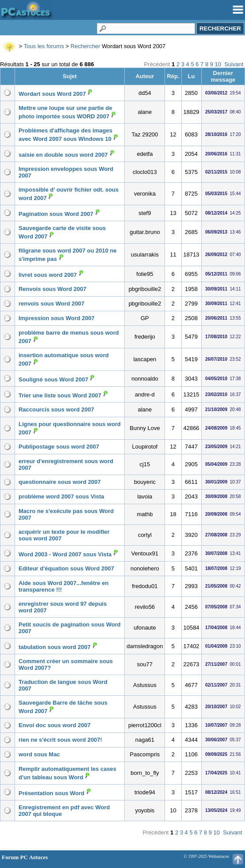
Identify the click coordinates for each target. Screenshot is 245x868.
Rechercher (85, 46)
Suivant (234, 64)
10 (218, 64)
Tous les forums (44, 46)
